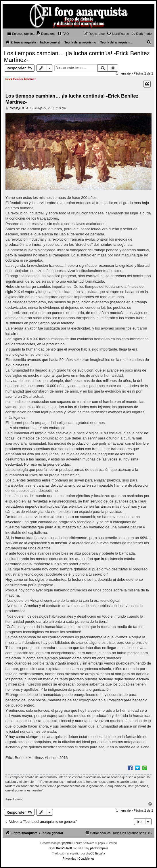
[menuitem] (46, 34)
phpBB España (95, 853)
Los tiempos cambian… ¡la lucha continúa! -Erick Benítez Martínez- (77, 57)
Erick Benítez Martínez (21, 79)
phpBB (67, 843)
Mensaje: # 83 (17, 108)
